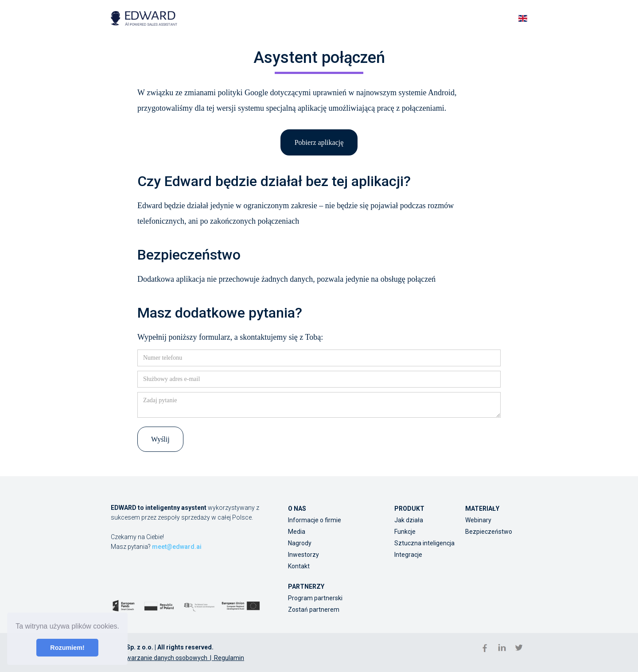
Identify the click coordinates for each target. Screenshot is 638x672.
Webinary (478, 520)
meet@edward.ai (177, 547)
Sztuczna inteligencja (424, 543)
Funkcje (405, 532)
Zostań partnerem (314, 610)
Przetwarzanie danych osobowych (159, 658)
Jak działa (409, 520)
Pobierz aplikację (319, 142)
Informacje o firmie (315, 520)
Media (297, 532)
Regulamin (229, 658)
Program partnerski (315, 598)
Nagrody (300, 543)
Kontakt (299, 566)
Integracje (408, 555)
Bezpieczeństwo (489, 532)
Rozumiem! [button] (67, 648)
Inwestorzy (303, 555)
